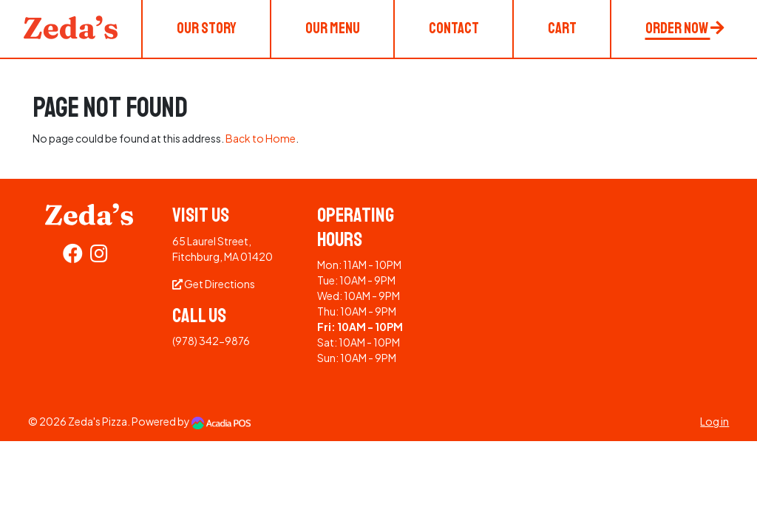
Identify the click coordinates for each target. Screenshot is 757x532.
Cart (562, 28)
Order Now (685, 28)
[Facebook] (73, 256)
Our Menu (333, 28)
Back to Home (261, 138)
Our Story (207, 28)
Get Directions (214, 284)
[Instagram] (99, 256)
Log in (714, 421)
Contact (454, 28)
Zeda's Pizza (98, 421)
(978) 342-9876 (211, 341)
